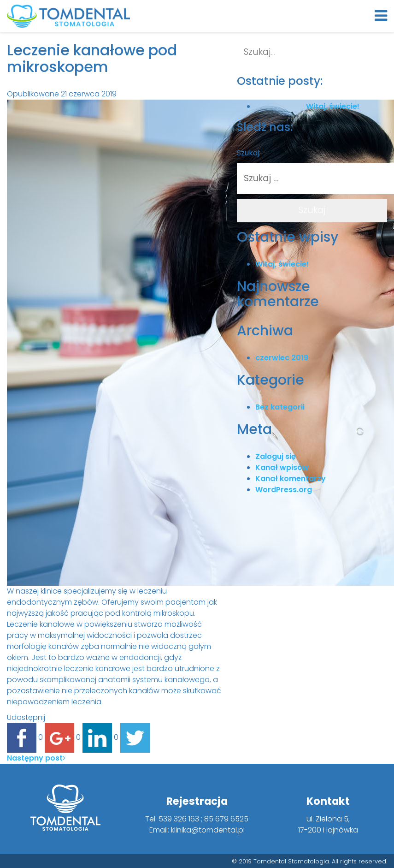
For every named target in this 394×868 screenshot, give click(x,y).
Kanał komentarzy (291, 479)
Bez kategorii (280, 407)
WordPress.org (284, 490)
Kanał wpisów (282, 467)
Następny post (36, 758)
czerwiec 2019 (282, 358)
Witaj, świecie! (282, 264)
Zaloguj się (276, 456)
